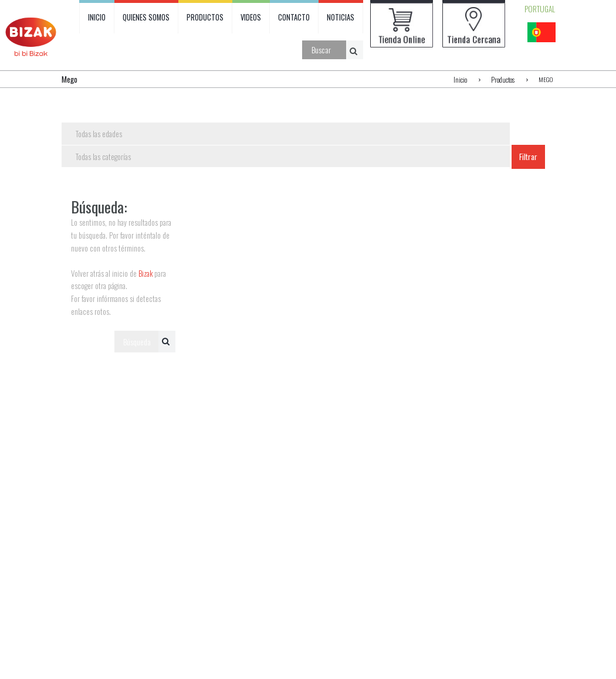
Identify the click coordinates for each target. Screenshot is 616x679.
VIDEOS (253, 18)
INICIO (97, 18)
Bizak (146, 273)
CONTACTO (297, 18)
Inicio (462, 79)
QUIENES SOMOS (147, 18)
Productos (503, 79)
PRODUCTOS (206, 18)
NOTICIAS (343, 18)
